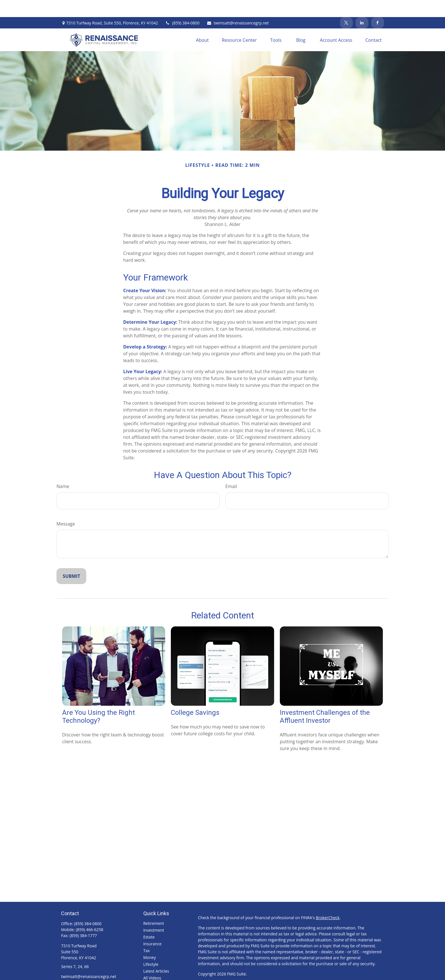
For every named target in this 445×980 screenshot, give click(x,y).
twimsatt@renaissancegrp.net (238, 6)
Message (66, 507)
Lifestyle (151, 947)
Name (63, 469)
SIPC (275, 973)
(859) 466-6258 (89, 912)
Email (231, 469)
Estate (149, 920)
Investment (154, 913)
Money (150, 940)
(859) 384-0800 (182, 6)
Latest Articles (156, 954)
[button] (202, 23)
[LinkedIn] (362, 6)
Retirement (154, 906)
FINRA (264, 973)
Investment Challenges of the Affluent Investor (325, 699)
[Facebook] (378, 6)
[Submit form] (71, 559)
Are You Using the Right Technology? (98, 699)
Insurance (152, 927)
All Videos (152, 961)
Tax (147, 934)
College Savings (195, 695)
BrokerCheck (328, 901)
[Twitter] (346, 6)
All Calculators (156, 968)
